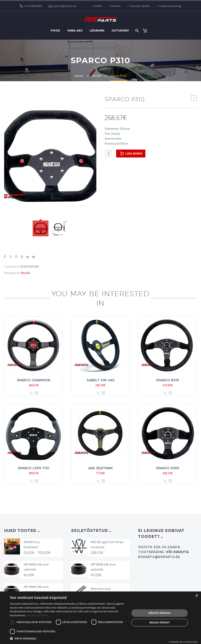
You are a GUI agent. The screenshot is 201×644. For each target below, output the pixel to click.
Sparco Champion (33, 380)
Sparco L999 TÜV (34, 468)
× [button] (197, 596)
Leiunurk (97, 31)
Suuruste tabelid (140, 6)
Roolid (25, 273)
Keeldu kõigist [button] (160, 623)
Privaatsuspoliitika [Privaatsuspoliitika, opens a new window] (37, 615)
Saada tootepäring (170, 6)
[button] (68, 639)
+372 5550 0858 (33, 6)
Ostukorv (120, 31)
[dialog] (100, 618)
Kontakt (116, 6)
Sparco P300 (168, 468)
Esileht (98, 6)
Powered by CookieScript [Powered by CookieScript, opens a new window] (183, 642)
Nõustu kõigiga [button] (160, 613)
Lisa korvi (131, 154)
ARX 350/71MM (100, 468)
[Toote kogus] (109, 154)
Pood (55, 31)
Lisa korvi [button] (31, 393)
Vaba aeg (75, 31)
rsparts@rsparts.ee (65, 6)
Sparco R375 (168, 380)
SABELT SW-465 (100, 380)
